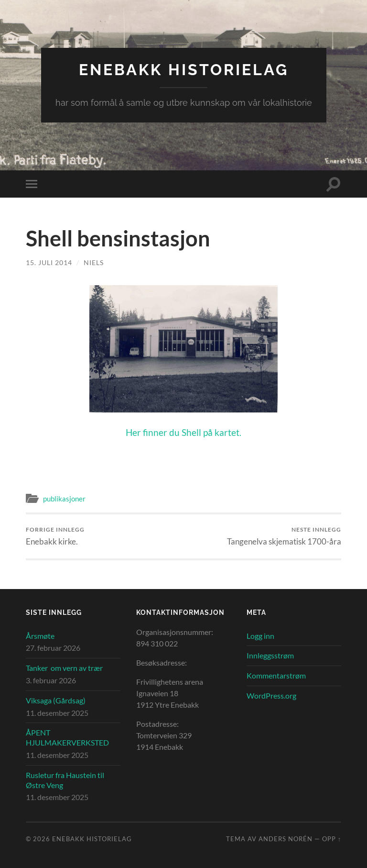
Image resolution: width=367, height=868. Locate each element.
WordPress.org (271, 696)
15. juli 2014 (49, 262)
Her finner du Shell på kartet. (183, 432)
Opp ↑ (332, 839)
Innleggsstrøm (270, 655)
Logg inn (260, 636)
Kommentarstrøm (276, 675)
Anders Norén (286, 839)
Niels (94, 262)
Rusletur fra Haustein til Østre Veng (65, 780)
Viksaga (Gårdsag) (56, 700)
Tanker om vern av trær (64, 668)
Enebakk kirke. (55, 536)
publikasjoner (64, 499)
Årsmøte (40, 636)
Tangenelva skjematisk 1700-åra (284, 536)
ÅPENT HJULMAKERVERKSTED (67, 737)
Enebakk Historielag (184, 70)
